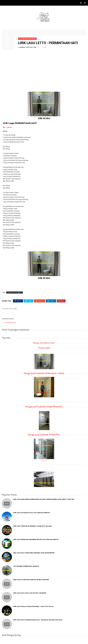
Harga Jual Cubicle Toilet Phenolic (44, 407)
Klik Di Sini (44, 118)
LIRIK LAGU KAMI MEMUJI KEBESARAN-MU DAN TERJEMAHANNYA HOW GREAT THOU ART (44, 499)
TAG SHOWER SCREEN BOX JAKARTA (26, 566)
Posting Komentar (10, 323)
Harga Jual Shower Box (44, 343)
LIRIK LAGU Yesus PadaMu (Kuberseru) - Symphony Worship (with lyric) (38, 620)
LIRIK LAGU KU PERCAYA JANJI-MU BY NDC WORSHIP (31, 580)
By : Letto (7, 127)
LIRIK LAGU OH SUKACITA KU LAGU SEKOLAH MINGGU (31, 513)
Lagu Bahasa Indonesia (28, 38)
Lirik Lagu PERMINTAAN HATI (20, 123)
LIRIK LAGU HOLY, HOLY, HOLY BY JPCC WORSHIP (30, 593)
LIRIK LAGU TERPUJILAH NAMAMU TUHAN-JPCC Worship (32, 526)
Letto (21, 292)
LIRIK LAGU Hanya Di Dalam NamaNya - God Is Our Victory (33, 606)
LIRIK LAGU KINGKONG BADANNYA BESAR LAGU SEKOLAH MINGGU (36, 540)
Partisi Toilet (44, 348)
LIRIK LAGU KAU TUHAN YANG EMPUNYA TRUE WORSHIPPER (34, 553)
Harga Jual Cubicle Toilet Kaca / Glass (44, 373)
